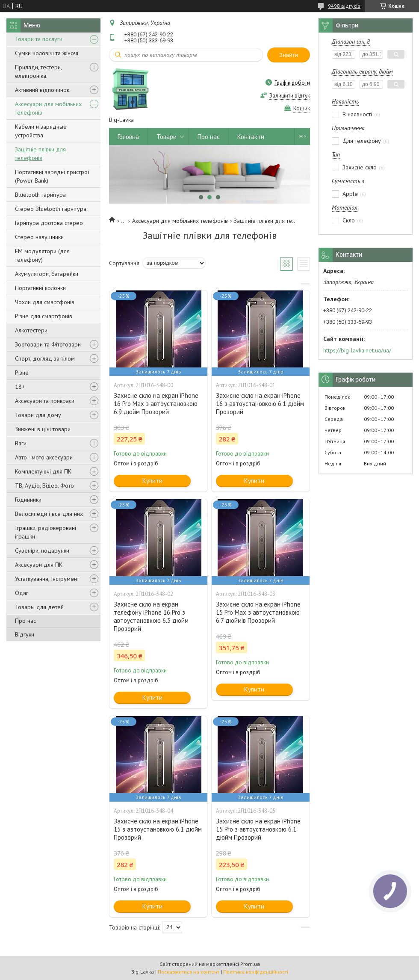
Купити (152, 481)
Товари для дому (38, 415)
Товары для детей (39, 607)
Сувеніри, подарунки (42, 551)
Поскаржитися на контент (189, 972)
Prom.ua (250, 964)
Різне (22, 373)
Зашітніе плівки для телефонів (40, 154)
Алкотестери (31, 330)
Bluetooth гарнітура (40, 195)
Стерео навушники (39, 237)
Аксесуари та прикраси (45, 401)
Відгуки (25, 634)
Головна (128, 137)
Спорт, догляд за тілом (45, 358)
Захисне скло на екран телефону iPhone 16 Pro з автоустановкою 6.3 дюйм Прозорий (151, 616)
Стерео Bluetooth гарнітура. (51, 209)
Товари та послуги (39, 39)
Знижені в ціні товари (43, 429)
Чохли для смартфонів (45, 302)
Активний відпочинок (42, 90)
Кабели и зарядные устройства (41, 131)
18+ (20, 387)
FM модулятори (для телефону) (42, 255)
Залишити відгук (290, 96)
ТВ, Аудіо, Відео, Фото (44, 486)
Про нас (25, 621)
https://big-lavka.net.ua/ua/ (357, 350)
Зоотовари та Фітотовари (48, 344)
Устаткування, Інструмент (47, 579)
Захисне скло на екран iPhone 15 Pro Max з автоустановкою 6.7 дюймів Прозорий (258, 612)
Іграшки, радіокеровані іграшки (46, 532)
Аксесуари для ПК (39, 565)
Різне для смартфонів (44, 316)
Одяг (22, 593)
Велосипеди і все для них (49, 514)
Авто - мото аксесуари (44, 457)
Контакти (251, 137)
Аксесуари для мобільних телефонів (48, 108)
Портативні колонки (40, 288)
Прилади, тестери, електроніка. (38, 71)
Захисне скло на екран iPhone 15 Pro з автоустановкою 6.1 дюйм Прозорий (258, 829)
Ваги (21, 443)
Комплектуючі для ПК (43, 471)
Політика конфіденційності (256, 972)
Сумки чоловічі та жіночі (47, 53)
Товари (167, 137)
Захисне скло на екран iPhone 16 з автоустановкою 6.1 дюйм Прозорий (260, 404)
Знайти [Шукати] (289, 55)
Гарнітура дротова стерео (49, 223)
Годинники (28, 500)
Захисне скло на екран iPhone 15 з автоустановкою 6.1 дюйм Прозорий (158, 829)
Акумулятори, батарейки (47, 274)
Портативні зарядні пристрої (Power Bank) (52, 176)
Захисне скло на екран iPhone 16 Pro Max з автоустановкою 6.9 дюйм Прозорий (156, 404)
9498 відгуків (344, 6)
